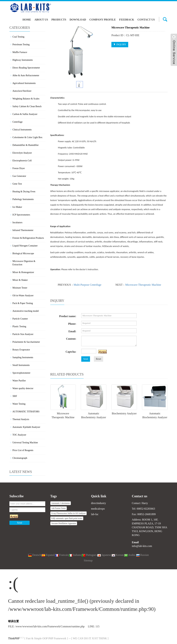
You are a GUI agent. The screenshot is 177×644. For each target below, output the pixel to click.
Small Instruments (21, 365)
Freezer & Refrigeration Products (28, 238)
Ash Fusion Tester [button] (59, 508)
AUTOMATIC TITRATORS (26, 412)
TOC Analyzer (19, 435)
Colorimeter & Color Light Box (27, 137)
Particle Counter (20, 319)
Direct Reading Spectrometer (26, 68)
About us (41, 20)
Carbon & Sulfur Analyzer (25, 114)
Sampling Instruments (23, 357)
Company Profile (103, 20)
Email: (72, 331)
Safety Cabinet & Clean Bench (27, 106)
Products (59, 20)
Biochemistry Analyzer (124, 413)
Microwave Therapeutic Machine (143, 285)
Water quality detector (23, 388)
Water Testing (19, 404)
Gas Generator (19, 176)
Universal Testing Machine (25, 443)
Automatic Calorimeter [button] (61, 503)
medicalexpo (98, 509)
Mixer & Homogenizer (23, 272)
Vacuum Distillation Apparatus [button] (64, 523)
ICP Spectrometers (21, 215)
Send (86, 359)
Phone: (72, 324)
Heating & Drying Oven (24, 192)
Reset (99, 359)
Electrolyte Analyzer (22, 153)
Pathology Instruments (23, 199)
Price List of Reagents (23, 450)
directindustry (99, 503)
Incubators (17, 222)
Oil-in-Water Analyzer (23, 296)
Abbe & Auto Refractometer (26, 75)
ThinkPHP (14, 638)
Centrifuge (17, 122)
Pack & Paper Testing (23, 303)
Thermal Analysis (21, 419)
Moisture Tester (20, 288)
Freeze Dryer (19, 168)
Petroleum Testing (21, 44)
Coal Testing (18, 37)
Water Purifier (19, 381)
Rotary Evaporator (21, 350)
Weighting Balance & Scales (26, 99)
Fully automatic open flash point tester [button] (67, 518)
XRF (15, 396)
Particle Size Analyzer (23, 334)
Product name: (68, 316)
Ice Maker (17, 207)
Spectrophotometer (21, 373)
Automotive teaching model (26, 311)
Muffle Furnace (20, 52)
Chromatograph (20, 458)
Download (78, 20)
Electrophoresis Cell (22, 161)
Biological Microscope (23, 253)
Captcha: (71, 352)
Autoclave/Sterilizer (22, 91)
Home (27, 20)
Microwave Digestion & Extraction (24, 263)
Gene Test (17, 184)
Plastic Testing (19, 326)
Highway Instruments (23, 60)
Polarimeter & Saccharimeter (26, 342)
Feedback (127, 20)
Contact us (146, 20)
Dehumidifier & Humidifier (26, 145)
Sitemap (88, 560)
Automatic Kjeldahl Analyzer (26, 427)
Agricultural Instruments (24, 83)
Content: (71, 339)
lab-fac (95, 514)
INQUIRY (120, 44)
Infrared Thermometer (23, 230)
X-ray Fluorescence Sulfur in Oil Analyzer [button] (68, 513)
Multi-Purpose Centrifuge (88, 285)
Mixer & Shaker (20, 280)
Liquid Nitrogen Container (25, 246)
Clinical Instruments (22, 130)
